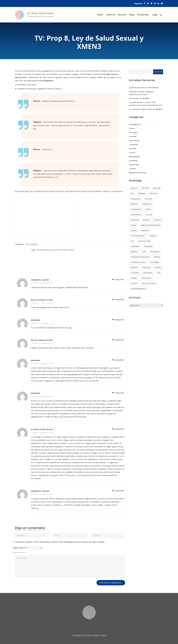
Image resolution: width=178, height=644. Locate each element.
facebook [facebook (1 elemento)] (157, 220)
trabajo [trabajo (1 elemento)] (134, 278)
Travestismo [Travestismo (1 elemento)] (146, 278)
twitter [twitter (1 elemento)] (134, 283)
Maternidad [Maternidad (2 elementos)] (155, 252)
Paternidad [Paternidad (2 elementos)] (155, 262)
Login (155, 15)
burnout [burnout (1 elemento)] (134, 204)
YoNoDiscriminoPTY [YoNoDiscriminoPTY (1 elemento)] (138, 289)
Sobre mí (110, 15)
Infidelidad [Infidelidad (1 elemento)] (135, 246)
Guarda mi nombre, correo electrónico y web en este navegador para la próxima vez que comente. (60, 536)
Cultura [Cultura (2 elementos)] (149, 215)
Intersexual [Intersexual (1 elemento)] (148, 246)
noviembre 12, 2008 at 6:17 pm (42, 318)
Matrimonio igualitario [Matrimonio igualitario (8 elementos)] (140, 257)
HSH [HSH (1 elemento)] (132, 241)
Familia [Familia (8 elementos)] (134, 225)
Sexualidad (133, 145)
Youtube (132, 169)
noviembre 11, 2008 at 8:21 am (42, 298)
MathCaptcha (22, 547)
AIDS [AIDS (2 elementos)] (132, 193)
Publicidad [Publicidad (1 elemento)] (146, 267)
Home (100, 15)
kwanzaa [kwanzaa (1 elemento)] (134, 252)
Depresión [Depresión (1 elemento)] (135, 220)
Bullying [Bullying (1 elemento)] (148, 199)
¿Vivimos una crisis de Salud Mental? (144, 88)
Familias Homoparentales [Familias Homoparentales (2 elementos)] (151, 225)
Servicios (122, 15)
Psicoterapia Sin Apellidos (139, 98)
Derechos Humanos (95, 244)
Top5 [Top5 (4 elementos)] (159, 273)
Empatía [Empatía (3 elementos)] (146, 220)
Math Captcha (19, 542)
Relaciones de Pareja (138, 173)
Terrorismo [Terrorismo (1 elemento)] (148, 273)
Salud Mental (134, 140)
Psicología (133, 132)
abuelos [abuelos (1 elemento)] (134, 188)
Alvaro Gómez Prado (42, 294)
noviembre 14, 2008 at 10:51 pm (43, 391)
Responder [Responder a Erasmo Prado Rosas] (119, 423)
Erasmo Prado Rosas (42, 424)
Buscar (158, 72)
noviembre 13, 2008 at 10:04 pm (43, 358)
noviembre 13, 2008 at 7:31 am (42, 338)
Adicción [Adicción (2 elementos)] (145, 188)
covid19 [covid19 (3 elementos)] (148, 209)
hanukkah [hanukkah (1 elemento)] (145, 231)
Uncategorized (135, 124)
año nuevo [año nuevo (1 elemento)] (154, 193)
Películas (117, 244)
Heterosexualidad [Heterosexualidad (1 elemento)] (138, 236)
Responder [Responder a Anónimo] (119, 314)
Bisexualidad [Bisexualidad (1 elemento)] (136, 199)
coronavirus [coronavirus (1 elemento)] (136, 209)
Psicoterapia (134, 165)
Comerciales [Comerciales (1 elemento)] (147, 204)
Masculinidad (134, 157)
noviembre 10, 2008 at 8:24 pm (42, 277)
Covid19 (132, 152)
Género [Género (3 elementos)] (134, 231)
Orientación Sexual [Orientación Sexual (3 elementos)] (138, 262)
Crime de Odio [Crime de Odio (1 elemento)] (136, 215)
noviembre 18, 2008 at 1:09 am (42, 489)
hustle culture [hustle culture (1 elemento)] (144, 241)
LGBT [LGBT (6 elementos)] (144, 252)
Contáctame (143, 15)
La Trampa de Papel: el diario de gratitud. (146, 109)
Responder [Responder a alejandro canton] (119, 274)
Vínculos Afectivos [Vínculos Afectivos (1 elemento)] (149, 283)
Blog (132, 15)
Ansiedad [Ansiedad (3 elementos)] (142, 193)
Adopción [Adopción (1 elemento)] (157, 188)
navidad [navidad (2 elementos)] (157, 257)
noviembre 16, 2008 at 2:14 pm (42, 427)
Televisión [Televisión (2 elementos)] (135, 273)
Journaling (133, 160)
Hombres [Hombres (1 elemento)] (153, 236)
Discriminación (108, 244)
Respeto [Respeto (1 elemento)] (158, 267)
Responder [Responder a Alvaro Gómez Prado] (119, 294)
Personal (133, 148)
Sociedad (34, 244)
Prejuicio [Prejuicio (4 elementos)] (134, 267)
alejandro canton (40, 274)
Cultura (28, 244)
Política (123, 244)
